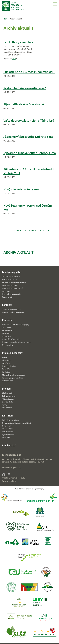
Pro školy (7, 320)
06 (29, 231)
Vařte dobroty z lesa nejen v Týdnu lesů (29, 120)
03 (18, 231)
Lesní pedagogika (11, 272)
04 (21, 231)
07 (33, 231)
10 (44, 231)
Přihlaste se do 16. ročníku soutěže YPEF (29, 72)
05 (25, 231)
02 (14, 231)
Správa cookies (9, 481)
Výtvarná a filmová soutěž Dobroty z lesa (30, 153)
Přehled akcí (9, 445)
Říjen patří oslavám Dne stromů (24, 104)
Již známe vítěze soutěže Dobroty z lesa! (29, 137)
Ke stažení (8, 416)
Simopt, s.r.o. (15, 478)
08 (36, 231)
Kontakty (7, 305)
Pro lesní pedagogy (12, 353)
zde (14, 59)
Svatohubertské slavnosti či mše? (25, 88)
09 (40, 231)
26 (48, 231)
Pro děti (6, 389)
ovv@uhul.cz (15, 468)
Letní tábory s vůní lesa (18, 42)
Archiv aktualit (18, 252)
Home (6, 19)
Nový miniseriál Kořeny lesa (21, 189)
